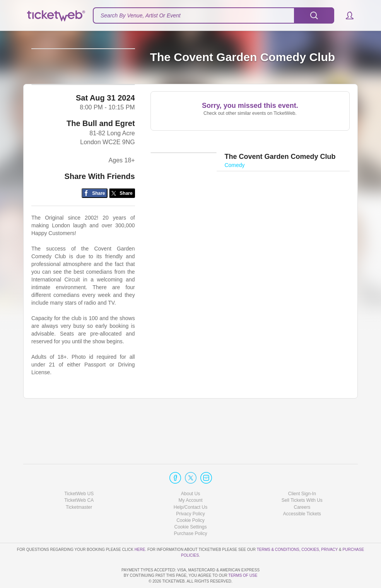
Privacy (329, 527)
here (140, 527)
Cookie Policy (190, 498)
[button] (346, 15)
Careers (302, 485)
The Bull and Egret (101, 170)
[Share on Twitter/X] (122, 239)
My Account (190, 479)
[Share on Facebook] (95, 239)
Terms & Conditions (278, 527)
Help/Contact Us (190, 485)
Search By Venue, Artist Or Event (141, 15)
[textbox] (214, 15)
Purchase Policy (190, 511)
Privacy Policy (190, 492)
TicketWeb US (79, 472)
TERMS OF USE (243, 576)
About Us (190, 472)
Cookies (310, 527)
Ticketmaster (79, 485)
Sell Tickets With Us (302, 479)
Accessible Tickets (302, 492)
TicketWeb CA (79, 479)
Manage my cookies (190, 505)
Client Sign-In (302, 472)
